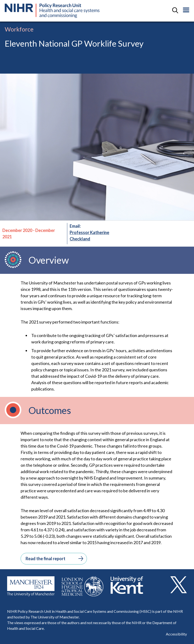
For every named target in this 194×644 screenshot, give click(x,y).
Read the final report (54, 559)
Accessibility (176, 634)
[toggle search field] (175, 11)
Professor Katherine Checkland (89, 236)
